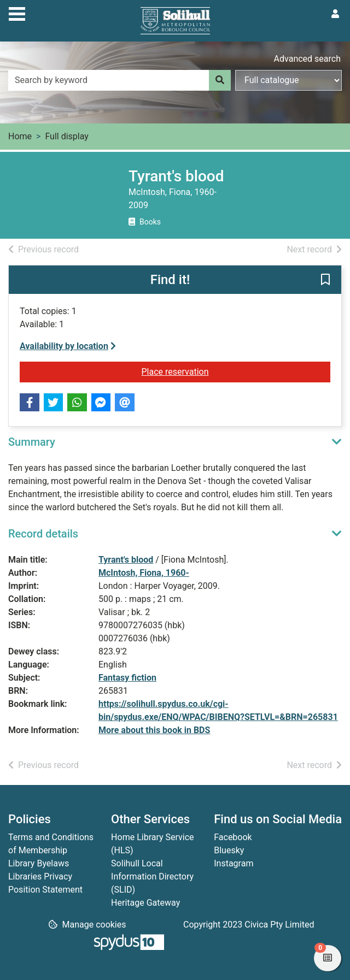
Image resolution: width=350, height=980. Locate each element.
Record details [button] (43, 534)
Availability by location (68, 346)
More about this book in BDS (154, 730)
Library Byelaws (39, 863)
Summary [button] (32, 442)
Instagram (234, 863)
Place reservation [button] (209, 371)
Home (20, 136)
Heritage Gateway (145, 903)
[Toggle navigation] (17, 13)
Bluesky (229, 850)
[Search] (220, 80)
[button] (325, 280)
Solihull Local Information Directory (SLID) (152, 876)
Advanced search (307, 59)
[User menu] (335, 14)
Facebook (233, 837)
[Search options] (288, 80)
